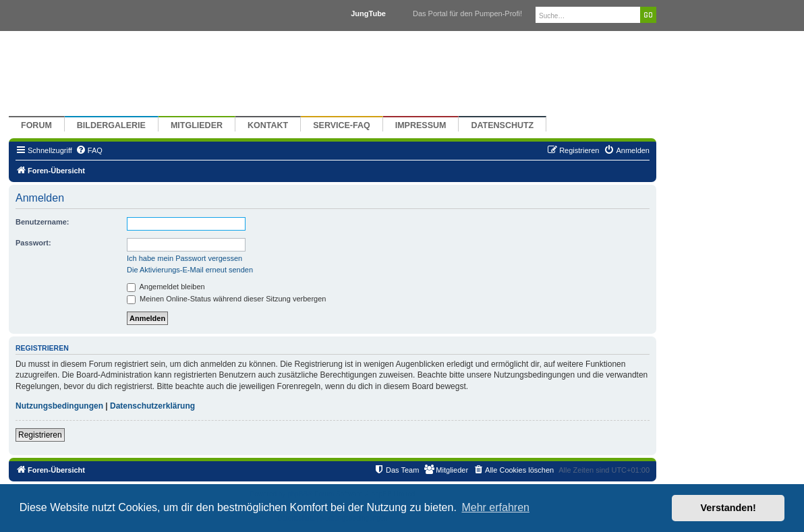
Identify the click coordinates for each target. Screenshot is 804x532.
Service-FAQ (342, 125)
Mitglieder (197, 125)
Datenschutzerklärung (152, 406)
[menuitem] (89, 150)
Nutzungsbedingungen (59, 406)
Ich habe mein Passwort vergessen (184, 258)
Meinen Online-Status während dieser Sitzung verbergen (226, 299)
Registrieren (40, 435)
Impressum (421, 125)
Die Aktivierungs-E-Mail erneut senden (190, 270)
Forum (36, 125)
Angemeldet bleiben (166, 287)
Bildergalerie (111, 125)
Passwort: (33, 243)
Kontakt (268, 125)
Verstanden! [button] (728, 508)
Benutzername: (42, 222)
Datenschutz (502, 125)
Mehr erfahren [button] (495, 507)
